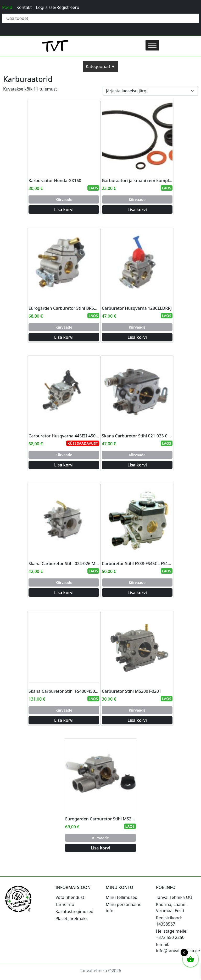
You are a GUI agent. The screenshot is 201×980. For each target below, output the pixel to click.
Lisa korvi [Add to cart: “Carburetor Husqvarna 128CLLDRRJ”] (137, 337)
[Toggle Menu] (152, 45)
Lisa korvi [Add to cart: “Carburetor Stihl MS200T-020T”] (137, 720)
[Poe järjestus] (150, 91)
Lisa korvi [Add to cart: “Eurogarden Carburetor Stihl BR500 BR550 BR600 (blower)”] (64, 337)
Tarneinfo (65, 904)
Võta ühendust (70, 897)
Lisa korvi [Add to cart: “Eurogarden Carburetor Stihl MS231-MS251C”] (100, 848)
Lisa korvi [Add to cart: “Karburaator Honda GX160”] (64, 210)
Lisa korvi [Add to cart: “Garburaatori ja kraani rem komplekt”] (137, 210)
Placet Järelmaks (71, 919)
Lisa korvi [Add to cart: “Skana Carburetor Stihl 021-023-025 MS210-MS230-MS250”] (137, 465)
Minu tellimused (122, 897)
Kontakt (24, 7)
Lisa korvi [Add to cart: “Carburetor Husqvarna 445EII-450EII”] (64, 465)
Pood (7, 7)
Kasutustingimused (74, 911)
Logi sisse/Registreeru (58, 7)
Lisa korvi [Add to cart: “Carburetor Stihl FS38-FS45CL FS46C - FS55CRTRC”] (137, 593)
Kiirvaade (64, 199)
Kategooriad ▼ (100, 66)
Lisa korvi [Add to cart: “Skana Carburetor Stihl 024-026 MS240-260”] (64, 593)
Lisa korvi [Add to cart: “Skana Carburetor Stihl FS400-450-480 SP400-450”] (64, 720)
